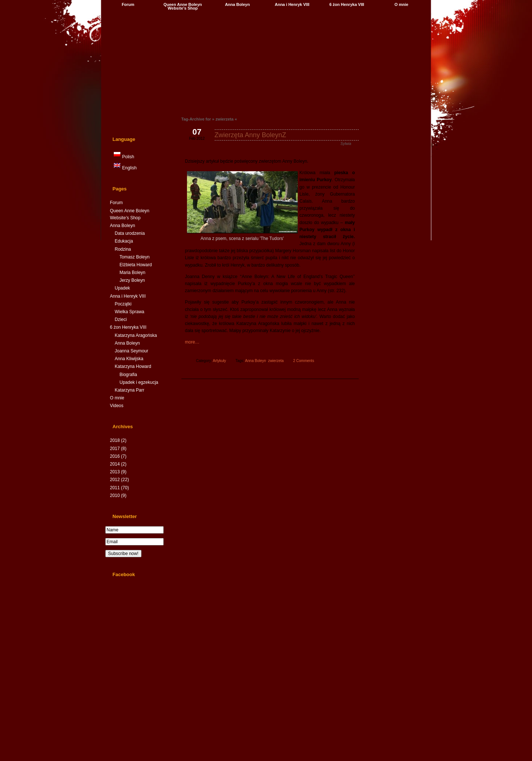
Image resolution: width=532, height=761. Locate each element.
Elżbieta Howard (135, 265)
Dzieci (121, 319)
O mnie (401, 4)
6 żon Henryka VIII (347, 4)
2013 (118, 472)
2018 (118, 440)
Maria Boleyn (132, 273)
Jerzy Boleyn (132, 280)
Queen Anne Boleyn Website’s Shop (183, 6)
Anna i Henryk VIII (292, 4)
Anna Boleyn (237, 4)
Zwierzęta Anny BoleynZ (250, 135)
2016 (118, 456)
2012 (119, 480)
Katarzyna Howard (133, 366)
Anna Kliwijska (129, 359)
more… (192, 342)
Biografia (128, 375)
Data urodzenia (129, 233)
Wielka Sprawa (129, 312)
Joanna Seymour (131, 351)
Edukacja (124, 241)
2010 (118, 496)
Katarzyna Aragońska (136, 335)
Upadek (122, 288)
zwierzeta (276, 361)
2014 (118, 464)
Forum (128, 4)
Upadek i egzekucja (139, 382)
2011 (119, 488)
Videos (116, 406)
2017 (118, 449)
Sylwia (346, 144)
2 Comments (303, 361)
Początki (123, 304)
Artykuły (219, 361)
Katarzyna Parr (129, 390)
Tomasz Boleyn (134, 257)
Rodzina (123, 249)
